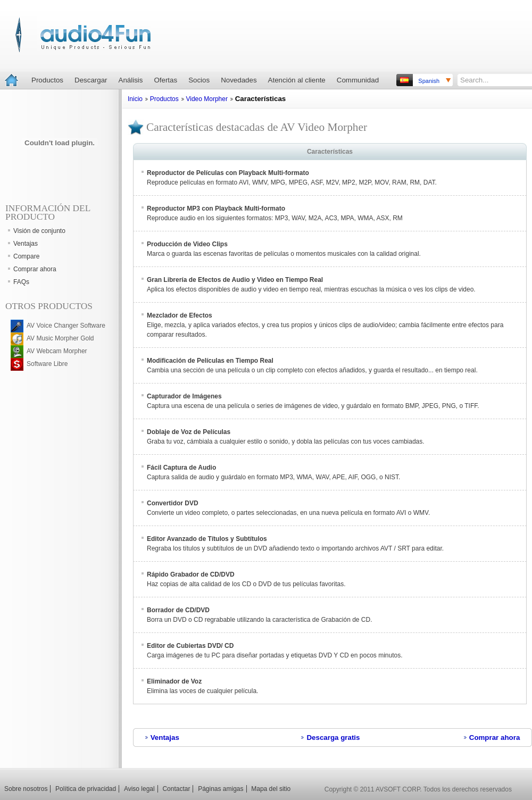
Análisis (131, 80)
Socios (199, 80)
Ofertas (165, 80)
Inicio (135, 99)
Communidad (358, 80)
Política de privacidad (86, 789)
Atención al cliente (297, 80)
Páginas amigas (221, 789)
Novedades (239, 80)
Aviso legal (139, 789)
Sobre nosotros (26, 789)
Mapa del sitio (271, 789)
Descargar (91, 80)
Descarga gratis (333, 737)
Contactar (176, 789)
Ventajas (165, 737)
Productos (47, 80)
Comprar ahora (495, 737)
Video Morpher (207, 99)
